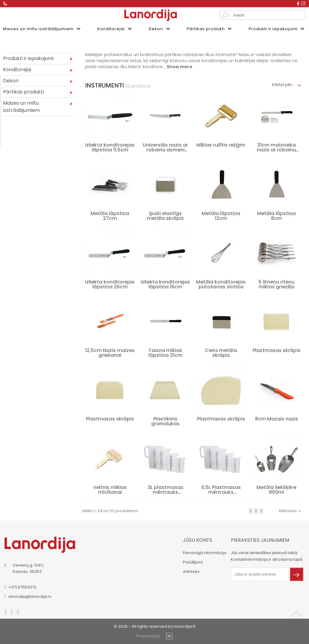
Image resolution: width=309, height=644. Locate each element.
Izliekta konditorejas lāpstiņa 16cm (165, 284)
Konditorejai (115, 29)
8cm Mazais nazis (277, 419)
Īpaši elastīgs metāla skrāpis (165, 216)
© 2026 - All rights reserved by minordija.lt (154, 626)
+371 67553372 (22, 587)
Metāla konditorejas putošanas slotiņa (221, 284)
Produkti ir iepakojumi (277, 29)
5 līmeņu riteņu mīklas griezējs (277, 284)
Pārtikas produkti (210, 29)
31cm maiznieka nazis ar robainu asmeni (276, 149)
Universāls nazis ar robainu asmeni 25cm (165, 149)
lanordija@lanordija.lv (30, 596)
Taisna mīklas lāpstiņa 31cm (165, 352)
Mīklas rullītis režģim (221, 145)
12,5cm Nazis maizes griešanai (110, 352)
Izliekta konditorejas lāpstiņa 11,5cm (110, 147)
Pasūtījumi (193, 562)
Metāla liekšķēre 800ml (276, 489)
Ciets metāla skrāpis (221, 352)
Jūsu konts (198, 540)
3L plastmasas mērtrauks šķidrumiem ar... (165, 492)
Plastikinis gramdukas (165, 421)
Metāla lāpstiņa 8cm (276, 216)
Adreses (191, 571)
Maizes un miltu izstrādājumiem (43, 29)
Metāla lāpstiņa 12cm (221, 216)
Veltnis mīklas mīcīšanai (110, 489)
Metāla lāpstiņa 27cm (110, 216)
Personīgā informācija (205, 552)
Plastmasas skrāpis (277, 350)
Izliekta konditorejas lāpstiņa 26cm (110, 284)
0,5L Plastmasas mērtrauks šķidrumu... (221, 492)
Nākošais (291, 511)
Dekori (160, 29)
